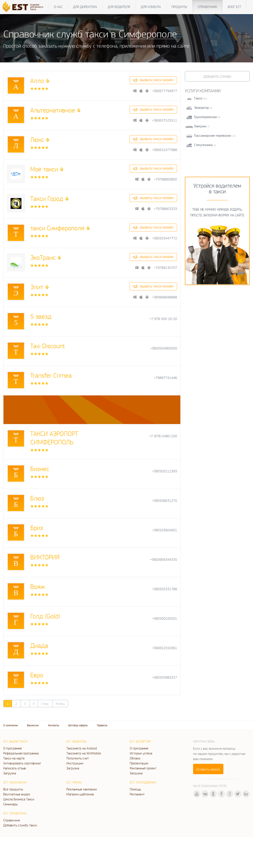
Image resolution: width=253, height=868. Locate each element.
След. (45, 704)
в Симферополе (144, 34)
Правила (102, 725)
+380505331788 (165, 589)
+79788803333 (166, 209)
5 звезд (41, 316)
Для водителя (119, 7)
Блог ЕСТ (234, 7)
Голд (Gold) (45, 616)
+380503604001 (165, 530)
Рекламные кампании (82, 789)
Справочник (207, 7)
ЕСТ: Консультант (15, 782)
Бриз (37, 527)
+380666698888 (165, 297)
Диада (39, 645)
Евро (37, 675)
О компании (11, 725)
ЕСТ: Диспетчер (140, 741)
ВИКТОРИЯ (45, 557)
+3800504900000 (164, 348)
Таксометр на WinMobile (84, 753)
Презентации (139, 763)
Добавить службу (217, 76)
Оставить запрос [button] (208, 769)
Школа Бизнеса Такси (19, 799)
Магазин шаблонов (80, 794)
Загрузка (10, 773)
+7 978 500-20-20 (163, 319)
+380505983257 (165, 677)
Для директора (85, 7)
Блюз (37, 498)
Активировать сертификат (22, 763)
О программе (13, 748)
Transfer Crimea (51, 375)
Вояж (38, 586)
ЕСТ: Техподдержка (143, 782)
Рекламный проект (143, 768)
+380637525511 (165, 120)
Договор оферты (78, 725)
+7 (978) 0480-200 (163, 436)
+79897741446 (166, 378)
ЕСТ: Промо (74, 782)
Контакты (54, 725)
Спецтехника (203, 145)
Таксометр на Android (82, 748)
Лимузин (200, 126)
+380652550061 (165, 648)
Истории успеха (141, 753)
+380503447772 (165, 238)
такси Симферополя (57, 228)
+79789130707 (166, 268)
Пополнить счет (78, 758)
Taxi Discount (48, 346)
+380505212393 (165, 471)
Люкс (37, 139)
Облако (135, 758)
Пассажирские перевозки (212, 136)
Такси (198, 98)
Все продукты (13, 789)
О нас (58, 7)
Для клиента (151, 7)
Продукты (179, 7)
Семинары (10, 804)
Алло (37, 80)
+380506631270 (165, 501)
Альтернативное (53, 110)
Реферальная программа (21, 753)
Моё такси (44, 169)
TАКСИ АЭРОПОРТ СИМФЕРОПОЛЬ (54, 438)
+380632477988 (165, 150)
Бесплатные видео (17, 794)
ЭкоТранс (43, 257)
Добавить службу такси (20, 825)
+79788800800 (166, 179)
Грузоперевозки (205, 117)
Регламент (137, 794)
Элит (37, 287)
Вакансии (33, 725)
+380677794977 (165, 91)
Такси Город (47, 198)
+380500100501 (165, 618)
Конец (60, 704)
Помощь (135, 789)
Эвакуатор (201, 108)
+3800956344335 (164, 560)
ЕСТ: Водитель (76, 741)
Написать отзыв (15, 768)
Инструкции (75, 763)
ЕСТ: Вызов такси (15, 741)
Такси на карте (14, 758)
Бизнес (40, 469)
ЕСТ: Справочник (15, 813)
